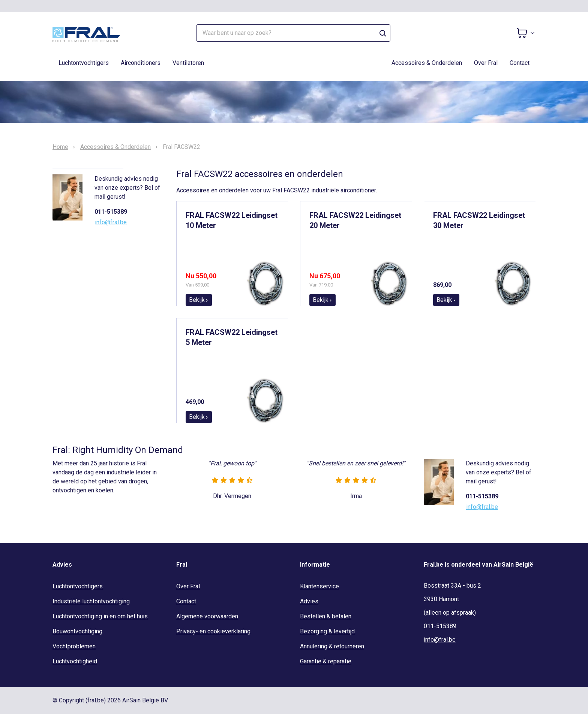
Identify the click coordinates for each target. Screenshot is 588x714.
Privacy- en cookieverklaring (213, 631)
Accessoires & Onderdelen (427, 63)
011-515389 (111, 212)
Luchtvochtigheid (75, 661)
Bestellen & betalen (326, 616)
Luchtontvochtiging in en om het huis (100, 616)
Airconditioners (141, 63)
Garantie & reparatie (326, 661)
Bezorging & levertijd (327, 631)
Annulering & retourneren (332, 646)
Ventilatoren (188, 63)
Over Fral (486, 63)
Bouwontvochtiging (77, 631)
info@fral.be (111, 222)
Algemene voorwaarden (207, 616)
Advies (309, 601)
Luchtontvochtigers (84, 63)
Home (60, 147)
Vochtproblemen (74, 646)
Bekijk (199, 300)
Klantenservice (319, 586)
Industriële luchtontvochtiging (91, 601)
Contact (520, 63)
